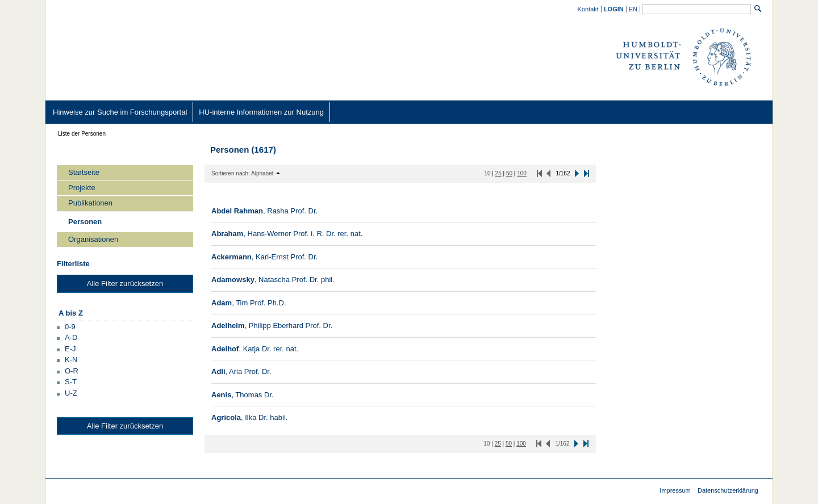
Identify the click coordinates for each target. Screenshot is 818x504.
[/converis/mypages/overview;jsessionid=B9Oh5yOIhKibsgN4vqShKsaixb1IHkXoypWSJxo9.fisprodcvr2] (614, 9)
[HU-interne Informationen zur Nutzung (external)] (261, 112)
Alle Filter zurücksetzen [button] (125, 283)
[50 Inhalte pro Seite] (509, 173)
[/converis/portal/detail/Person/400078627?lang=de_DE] (249, 303)
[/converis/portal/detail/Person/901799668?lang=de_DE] (272, 325)
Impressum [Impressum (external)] (675, 490)
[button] (66, 326)
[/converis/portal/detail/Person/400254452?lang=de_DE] (255, 349)
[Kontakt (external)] (589, 9)
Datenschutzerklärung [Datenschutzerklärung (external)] (728, 490)
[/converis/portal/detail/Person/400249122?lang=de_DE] (241, 371)
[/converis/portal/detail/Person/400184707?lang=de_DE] (243, 395)
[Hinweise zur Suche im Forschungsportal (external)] (120, 112)
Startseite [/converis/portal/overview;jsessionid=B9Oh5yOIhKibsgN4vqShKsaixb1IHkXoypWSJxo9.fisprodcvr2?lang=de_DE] (84, 172)
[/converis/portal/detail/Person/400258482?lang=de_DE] (264, 257)
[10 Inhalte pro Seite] (487, 173)
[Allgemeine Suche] (697, 9)
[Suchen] (758, 9)
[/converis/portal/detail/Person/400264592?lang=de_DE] (249, 417)
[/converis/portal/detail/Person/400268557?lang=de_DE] (273, 280)
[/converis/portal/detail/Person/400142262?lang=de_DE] (264, 211)
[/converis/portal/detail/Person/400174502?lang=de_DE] (287, 234)
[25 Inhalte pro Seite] (498, 173)
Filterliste (73, 264)
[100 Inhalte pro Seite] (522, 173)
